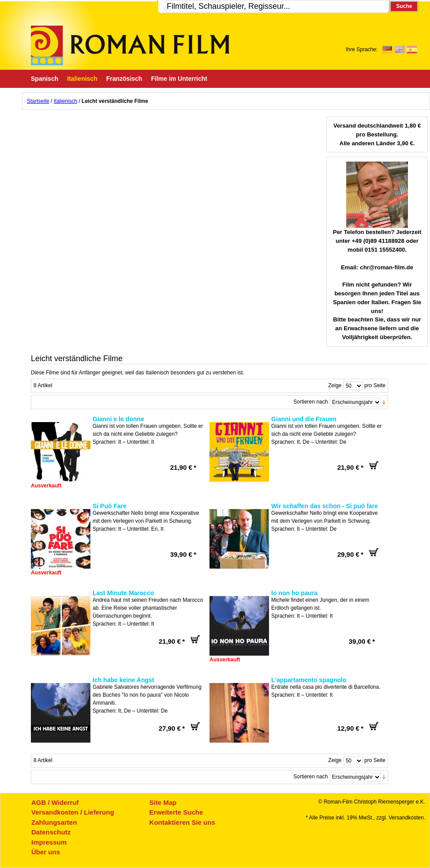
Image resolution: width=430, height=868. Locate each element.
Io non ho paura (294, 593)
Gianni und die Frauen (304, 419)
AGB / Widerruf (55, 802)
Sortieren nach (310, 402)
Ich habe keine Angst (123, 680)
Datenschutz (51, 832)
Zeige (335, 385)
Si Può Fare (110, 506)
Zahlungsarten (54, 822)
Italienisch (65, 101)
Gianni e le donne (118, 419)
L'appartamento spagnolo (309, 680)
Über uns (46, 852)
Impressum (49, 842)
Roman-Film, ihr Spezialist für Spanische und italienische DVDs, (130, 45)
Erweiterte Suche (176, 812)
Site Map (163, 802)
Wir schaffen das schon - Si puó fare (325, 506)
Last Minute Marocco (123, 593)
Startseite (38, 101)
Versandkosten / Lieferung (73, 812)
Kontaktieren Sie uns (182, 822)
